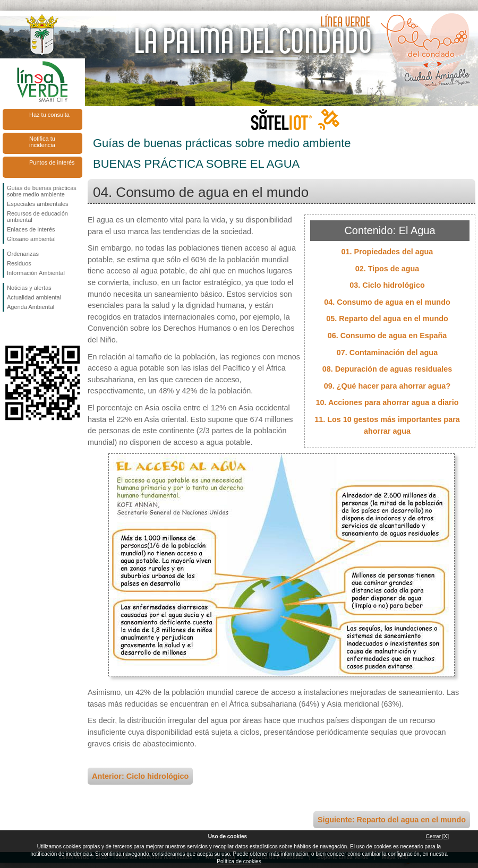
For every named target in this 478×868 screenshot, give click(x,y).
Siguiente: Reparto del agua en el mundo (392, 820)
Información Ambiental (36, 273)
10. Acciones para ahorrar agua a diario (387, 402)
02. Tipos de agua (387, 269)
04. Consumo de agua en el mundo (387, 302)
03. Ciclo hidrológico (387, 285)
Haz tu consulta (49, 115)
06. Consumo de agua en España (387, 336)
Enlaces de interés (31, 229)
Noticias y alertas (29, 288)
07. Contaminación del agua (387, 353)
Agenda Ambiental (31, 307)
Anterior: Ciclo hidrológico (140, 776)
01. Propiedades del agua (387, 252)
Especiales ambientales (38, 204)
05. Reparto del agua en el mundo (387, 319)
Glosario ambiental (31, 239)
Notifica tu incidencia (42, 142)
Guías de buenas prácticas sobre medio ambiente (42, 191)
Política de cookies (239, 861)
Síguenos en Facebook (9, 329)
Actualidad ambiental (34, 297)
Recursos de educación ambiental (37, 217)
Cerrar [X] (437, 836)
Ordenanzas (23, 254)
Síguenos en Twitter (27, 329)
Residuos (19, 263)
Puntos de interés (52, 162)
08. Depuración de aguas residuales (387, 369)
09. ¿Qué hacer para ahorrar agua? (387, 386)
